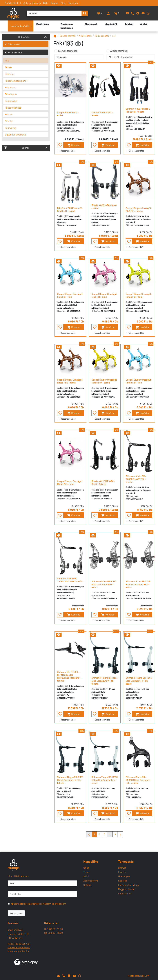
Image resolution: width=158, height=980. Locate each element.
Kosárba (74, 145)
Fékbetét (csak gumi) (16, 81)
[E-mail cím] (42, 894)
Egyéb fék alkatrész (15, 134)
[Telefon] (133, 13)
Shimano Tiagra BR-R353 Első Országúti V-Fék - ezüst (139, 681)
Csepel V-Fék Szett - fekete (102, 114)
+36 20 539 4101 (22, 944)
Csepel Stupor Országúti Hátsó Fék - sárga (104, 381)
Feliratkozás (16, 913)
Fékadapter (11, 94)
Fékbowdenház (13, 108)
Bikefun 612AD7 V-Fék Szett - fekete (103, 483)
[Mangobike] (55, 36)
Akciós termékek (119, 51)
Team (86, 872)
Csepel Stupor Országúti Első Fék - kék (70, 295)
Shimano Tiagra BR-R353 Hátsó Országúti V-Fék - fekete (70, 780)
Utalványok (124, 876)
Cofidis (87, 885)
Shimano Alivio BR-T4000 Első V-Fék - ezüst (70, 580)
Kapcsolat (73, 3)
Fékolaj (9, 121)
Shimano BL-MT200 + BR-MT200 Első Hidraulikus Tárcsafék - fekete (69, 676)
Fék (7, 60)
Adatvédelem (91, 881)
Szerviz (122, 868)
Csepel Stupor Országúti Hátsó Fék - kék (139, 381)
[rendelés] (79, 57)
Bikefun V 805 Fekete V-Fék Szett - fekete (138, 110)
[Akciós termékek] (108, 51)
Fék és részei (13, 52)
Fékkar (8, 67)
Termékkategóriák (21, 26)
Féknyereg (11, 128)
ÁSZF (86, 876)
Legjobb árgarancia (31, 3)
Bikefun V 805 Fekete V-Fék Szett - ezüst (70, 209)
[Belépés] (108, 13)
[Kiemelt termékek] (56, 51)
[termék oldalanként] (131, 57)
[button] (117, 13)
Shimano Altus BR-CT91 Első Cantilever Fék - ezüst (104, 584)
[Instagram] (148, 13)
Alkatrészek (13, 44)
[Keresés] (54, 13)
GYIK (46, 3)
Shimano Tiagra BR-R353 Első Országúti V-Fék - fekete (104, 681)
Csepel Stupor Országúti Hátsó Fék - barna (70, 381)
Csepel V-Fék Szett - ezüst (68, 114)
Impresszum (125, 893)
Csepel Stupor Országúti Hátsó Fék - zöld (139, 295)
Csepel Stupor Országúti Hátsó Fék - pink (70, 483)
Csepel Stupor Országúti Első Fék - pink (104, 295)
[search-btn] (85, 13)
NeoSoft (145, 976)
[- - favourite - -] (60, 145)
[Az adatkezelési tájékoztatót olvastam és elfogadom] (9, 904)
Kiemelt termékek (68, 51)
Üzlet (86, 868)
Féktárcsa (10, 87)
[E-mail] (127, 13)
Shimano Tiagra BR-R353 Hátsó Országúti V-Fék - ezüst (104, 780)
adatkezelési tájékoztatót (27, 904)
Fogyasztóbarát (126, 889)
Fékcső (9, 114)
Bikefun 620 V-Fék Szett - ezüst (104, 207)
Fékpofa (9, 74)
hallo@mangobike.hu (19, 947)
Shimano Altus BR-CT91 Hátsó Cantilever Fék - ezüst (138, 584)
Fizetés (122, 872)
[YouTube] (143, 13)
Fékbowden (11, 101)
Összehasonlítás (68, 151)
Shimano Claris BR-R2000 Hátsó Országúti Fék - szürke (138, 780)
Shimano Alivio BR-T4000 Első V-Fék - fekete (136, 479)
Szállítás (123, 881)
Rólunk (54, 3)
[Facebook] (138, 13)
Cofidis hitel (11, 3)
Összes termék (68, 36)
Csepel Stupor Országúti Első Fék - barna (139, 209)
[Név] (42, 883)
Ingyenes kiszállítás (128, 885)
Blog (63, 3)
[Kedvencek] (100, 13)
